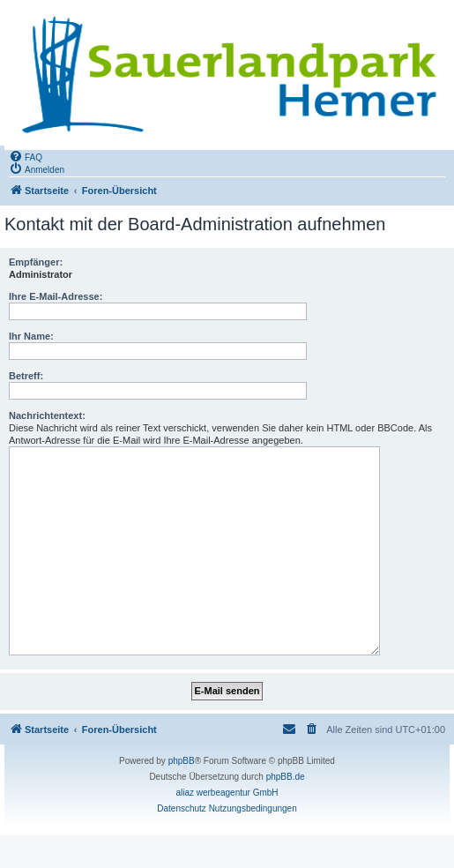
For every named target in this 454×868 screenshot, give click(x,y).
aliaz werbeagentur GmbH (227, 793)
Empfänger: (36, 262)
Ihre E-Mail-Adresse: (56, 296)
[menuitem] (26, 156)
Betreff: (26, 376)
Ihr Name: (31, 336)
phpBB (182, 761)
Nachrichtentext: (47, 415)
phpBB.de (286, 777)
